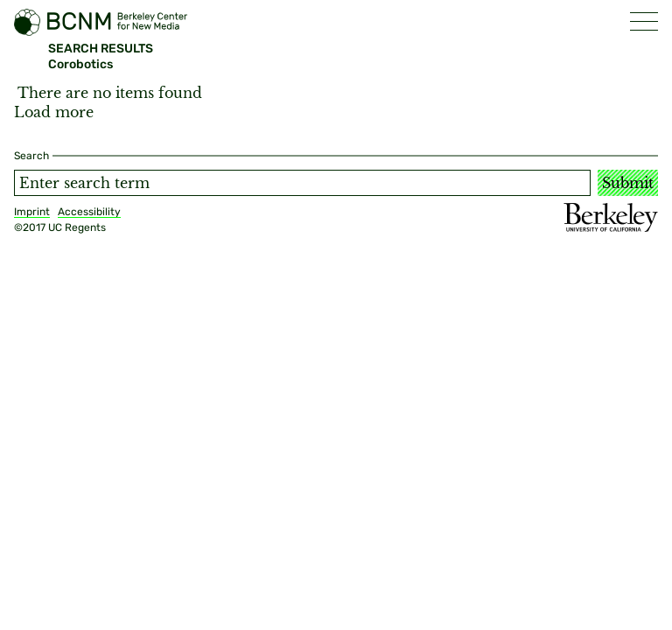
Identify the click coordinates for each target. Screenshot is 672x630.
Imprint (32, 212)
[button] (644, 21)
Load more (54, 112)
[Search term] (302, 183)
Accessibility (89, 212)
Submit (628, 183)
